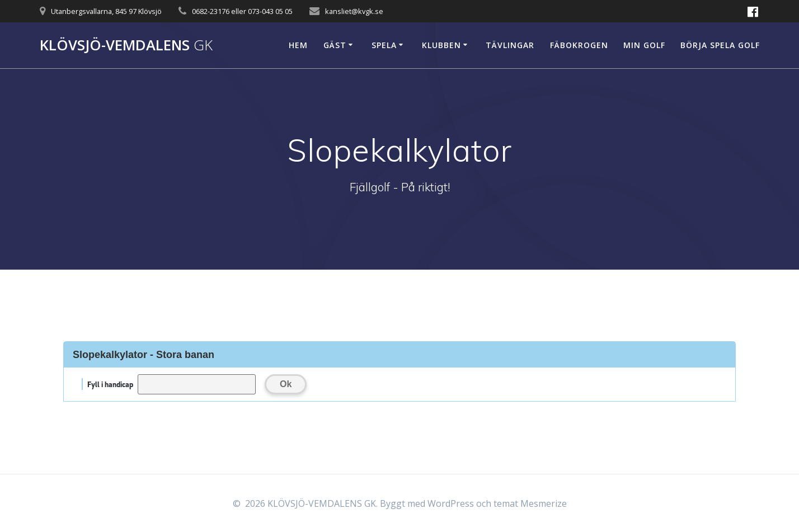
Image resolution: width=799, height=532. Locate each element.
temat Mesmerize (530, 503)
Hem (298, 45)
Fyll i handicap (110, 384)
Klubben (441, 45)
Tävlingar (510, 45)
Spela (384, 45)
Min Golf (644, 45)
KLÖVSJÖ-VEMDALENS (126, 45)
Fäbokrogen (579, 45)
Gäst (335, 45)
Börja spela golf (720, 45)
